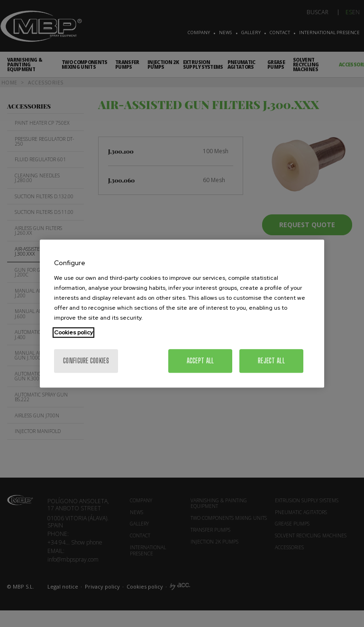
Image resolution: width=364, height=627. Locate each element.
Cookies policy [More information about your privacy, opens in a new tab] (73, 332)
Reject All (271, 361)
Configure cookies (86, 361)
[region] (182, 313)
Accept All (200, 361)
